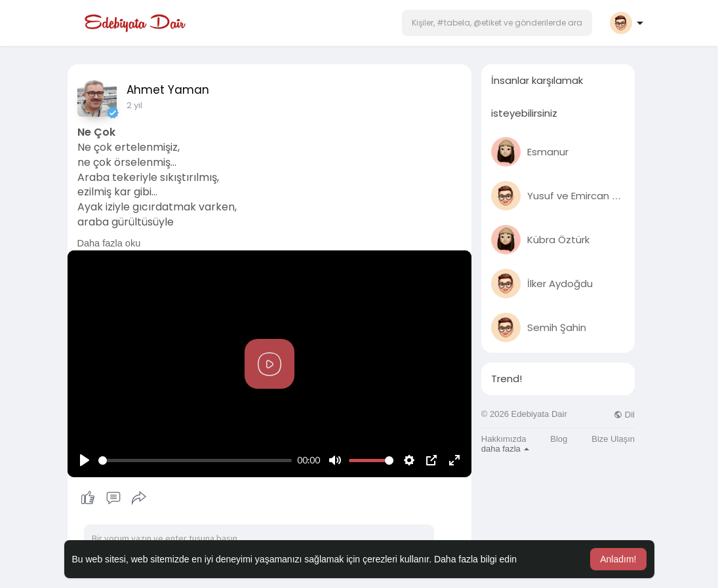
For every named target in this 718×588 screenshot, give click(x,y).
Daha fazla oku (109, 243)
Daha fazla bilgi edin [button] (475, 559)
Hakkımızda (504, 439)
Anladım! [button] (618, 559)
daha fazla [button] (506, 449)
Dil (624, 415)
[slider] (195, 461)
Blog (559, 439)
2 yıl (134, 105)
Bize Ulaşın (613, 439)
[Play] (85, 460)
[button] (497, 23)
